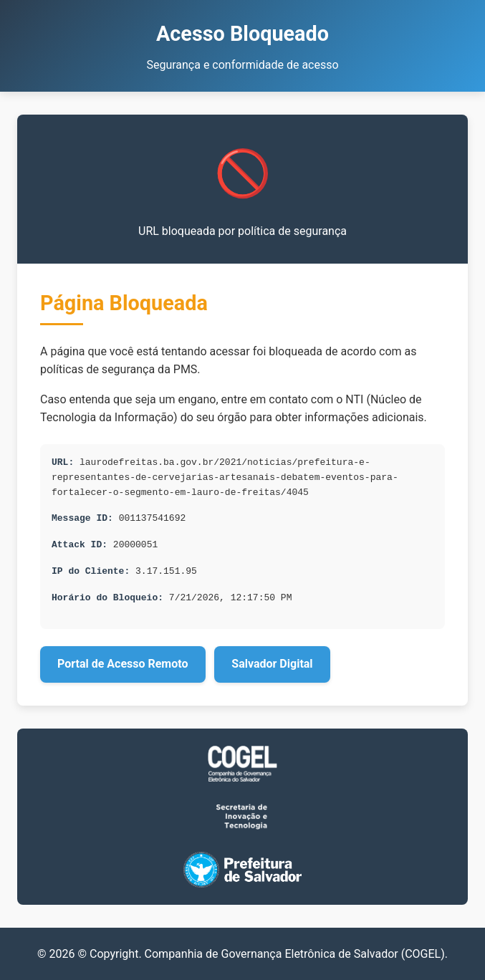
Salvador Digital (272, 664)
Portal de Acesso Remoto (123, 664)
